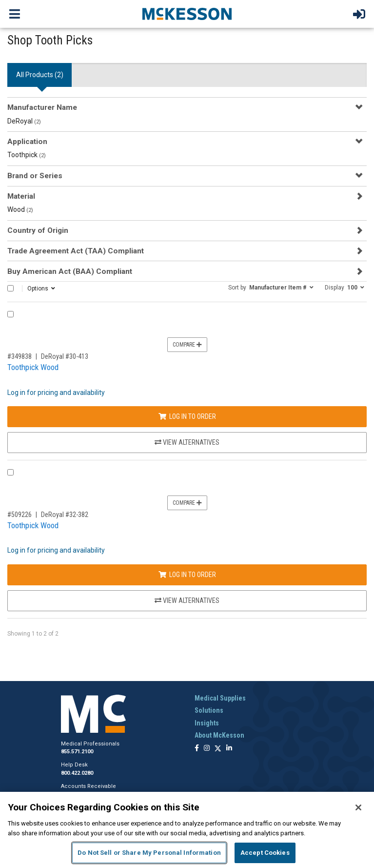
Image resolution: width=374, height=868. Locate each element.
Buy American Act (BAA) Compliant (70, 271)
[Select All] (10, 288)
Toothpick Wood (33, 367)
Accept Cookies (265, 853)
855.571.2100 (77, 752)
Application (27, 142)
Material (21, 196)
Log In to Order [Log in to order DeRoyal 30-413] (187, 416)
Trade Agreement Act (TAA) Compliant (76, 251)
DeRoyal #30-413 (65, 356)
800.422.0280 (77, 773)
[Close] (358, 807)
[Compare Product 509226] (10, 472)
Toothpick (27, 155)
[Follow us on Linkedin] (229, 749)
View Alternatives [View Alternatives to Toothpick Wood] (187, 442)
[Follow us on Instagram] (207, 749)
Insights (207, 723)
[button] (271, 287)
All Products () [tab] (40, 75)
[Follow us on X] (218, 749)
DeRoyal (24, 121)
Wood (20, 209)
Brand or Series (35, 176)
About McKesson (219, 735)
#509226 (20, 515)
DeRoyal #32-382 (65, 515)
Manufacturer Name (42, 107)
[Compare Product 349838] (10, 314)
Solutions (209, 710)
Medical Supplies (220, 698)
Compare (187, 345)
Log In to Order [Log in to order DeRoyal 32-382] (187, 575)
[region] (187, 830)
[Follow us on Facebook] (197, 749)
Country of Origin (38, 230)
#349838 (20, 356)
